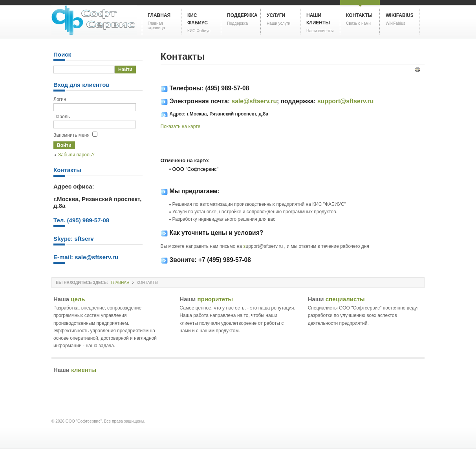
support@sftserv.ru (345, 101)
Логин (60, 99)
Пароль (62, 117)
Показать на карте (181, 126)
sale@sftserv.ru (254, 101)
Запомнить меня (71, 135)
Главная (120, 283)
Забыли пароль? (76, 155)
